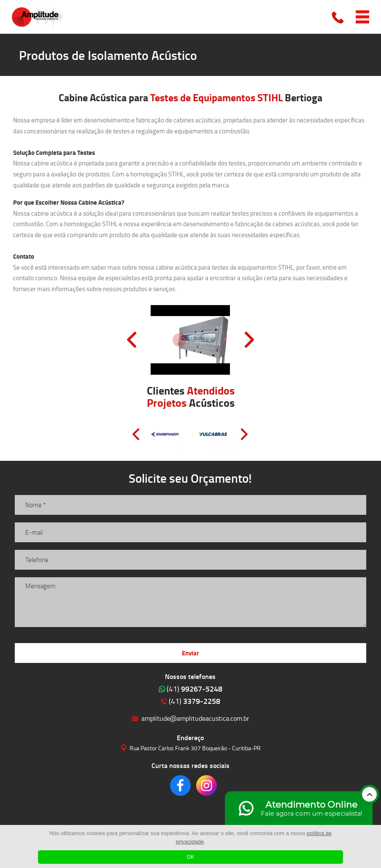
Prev (132, 340)
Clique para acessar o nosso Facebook (180, 786)
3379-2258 (195, 701)
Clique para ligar (338, 17)
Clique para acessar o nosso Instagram (207, 786)
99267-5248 (195, 689)
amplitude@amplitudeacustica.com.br (195, 718)
